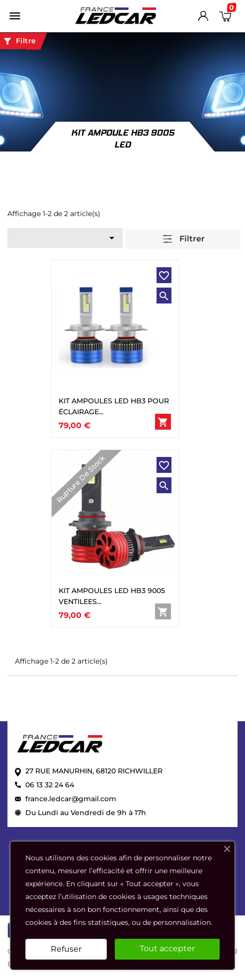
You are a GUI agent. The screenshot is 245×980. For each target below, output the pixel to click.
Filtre (19, 41)
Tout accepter (167, 948)
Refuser (66, 949)
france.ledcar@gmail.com (71, 799)
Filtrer (184, 239)
